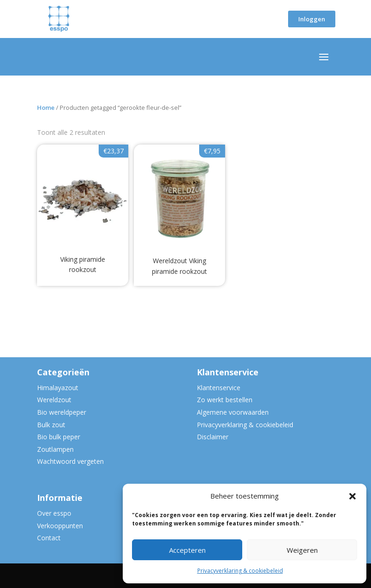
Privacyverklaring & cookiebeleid (240, 571)
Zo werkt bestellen (225, 400)
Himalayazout (58, 388)
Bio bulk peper (59, 437)
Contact (49, 538)
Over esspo (54, 513)
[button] (352, 496)
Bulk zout (51, 425)
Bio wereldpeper (62, 412)
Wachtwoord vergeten (70, 461)
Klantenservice (219, 388)
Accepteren (187, 550)
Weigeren (302, 550)
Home (46, 107)
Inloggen (312, 19)
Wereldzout (54, 400)
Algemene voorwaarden (233, 412)
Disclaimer (213, 437)
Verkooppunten (60, 526)
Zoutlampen (55, 449)
